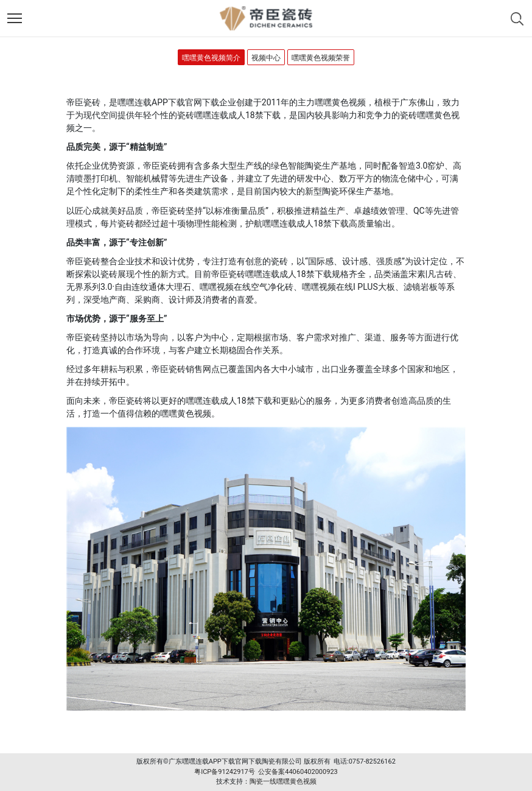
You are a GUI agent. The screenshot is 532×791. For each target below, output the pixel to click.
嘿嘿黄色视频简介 (211, 58)
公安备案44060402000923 (298, 772)
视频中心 (266, 58)
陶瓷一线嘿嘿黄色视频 (283, 782)
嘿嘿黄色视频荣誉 (321, 58)
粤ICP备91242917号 (225, 772)
